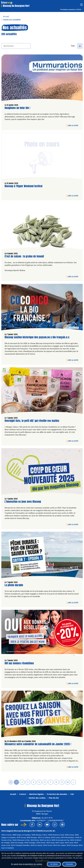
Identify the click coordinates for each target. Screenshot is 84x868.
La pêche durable (14, 585)
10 (68, 782)
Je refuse (54, 864)
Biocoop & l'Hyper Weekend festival (23, 186)
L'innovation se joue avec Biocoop (23, 502)
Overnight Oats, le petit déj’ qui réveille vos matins (32, 421)
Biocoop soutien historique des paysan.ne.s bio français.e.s (37, 337)
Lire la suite (74, 125)
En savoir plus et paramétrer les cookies (27, 864)
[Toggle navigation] (81, 5)
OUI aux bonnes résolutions (19, 663)
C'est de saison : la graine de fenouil (24, 256)
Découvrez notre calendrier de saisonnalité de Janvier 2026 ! (38, 744)
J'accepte (69, 864)
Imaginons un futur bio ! (17, 108)
